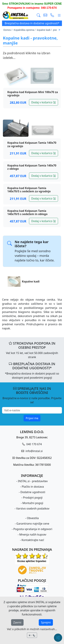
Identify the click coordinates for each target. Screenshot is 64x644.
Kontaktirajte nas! (33, 540)
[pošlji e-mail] (45, 15)
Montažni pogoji (33, 503)
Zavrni (17, 622)
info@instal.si (34, 451)
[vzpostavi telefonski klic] (52, 15)
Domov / (8, 30)
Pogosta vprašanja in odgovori (33, 529)
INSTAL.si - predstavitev (33, 481)
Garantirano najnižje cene (33, 524)
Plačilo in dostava (33, 487)
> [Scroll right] (59, 30)
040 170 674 (34, 444)
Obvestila (33, 518)
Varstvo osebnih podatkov (33, 508)
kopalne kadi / (44, 30)
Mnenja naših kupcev (33, 534)
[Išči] (39, 15)
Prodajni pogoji (33, 498)
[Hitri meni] (58, 638)
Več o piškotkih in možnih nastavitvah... (32, 629)
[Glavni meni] (59, 15)
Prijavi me (32, 418)
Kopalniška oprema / (25, 30)
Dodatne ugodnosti (33, 492)
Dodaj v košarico (44, 102)
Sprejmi (46, 622)
